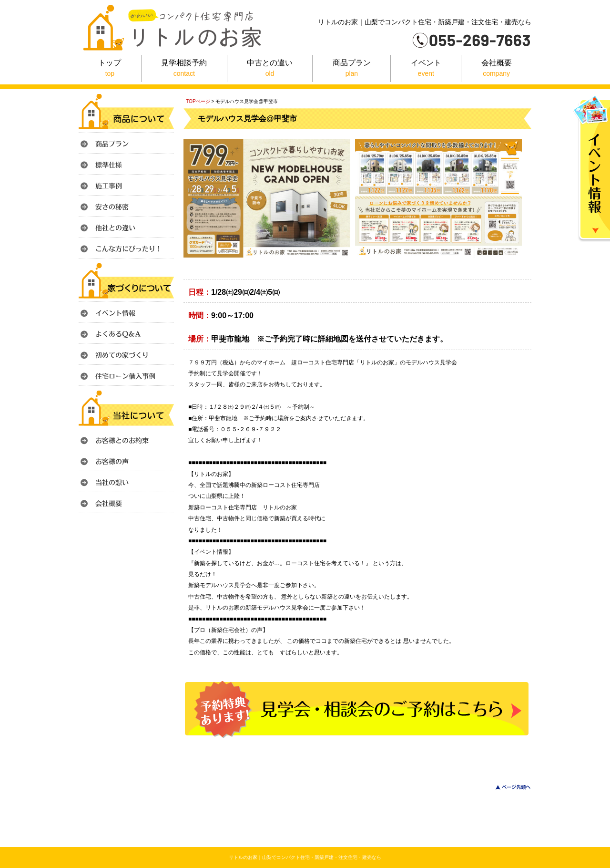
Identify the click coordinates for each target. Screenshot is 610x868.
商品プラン (351, 69)
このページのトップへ (507, 787)
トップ (110, 69)
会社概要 (496, 69)
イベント (426, 69)
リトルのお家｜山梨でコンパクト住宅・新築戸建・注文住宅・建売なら (305, 857)
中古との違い (270, 69)
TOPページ (198, 101)
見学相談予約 (184, 69)
